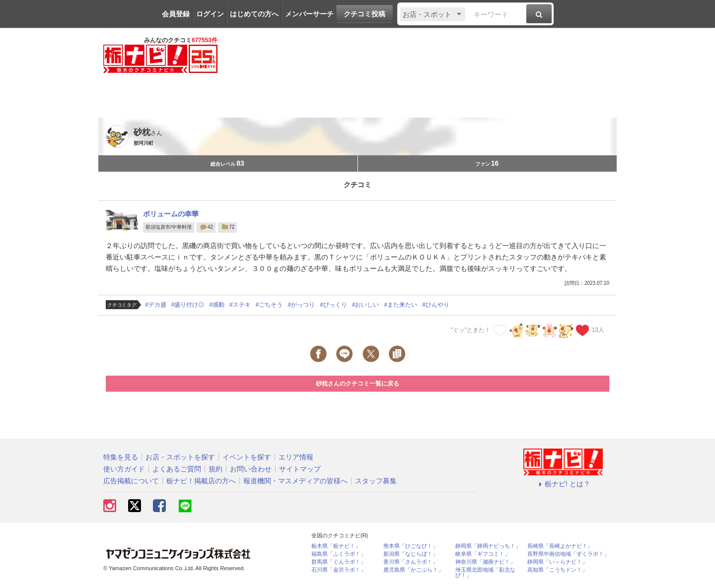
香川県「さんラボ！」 (411, 562)
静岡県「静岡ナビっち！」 (488, 546)
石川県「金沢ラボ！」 (339, 570)
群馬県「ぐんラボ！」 (339, 562)
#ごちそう (269, 305)
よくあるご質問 (177, 469)
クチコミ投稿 (364, 14)
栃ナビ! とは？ (563, 484)
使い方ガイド (124, 469)
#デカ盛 (156, 305)
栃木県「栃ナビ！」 (336, 546)
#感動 (217, 305)
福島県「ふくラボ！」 (339, 554)
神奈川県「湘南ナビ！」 (485, 562)
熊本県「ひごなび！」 (411, 546)
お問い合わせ (251, 469)
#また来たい (401, 305)
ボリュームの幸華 (171, 214)
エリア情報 (296, 457)
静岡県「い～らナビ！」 (557, 562)
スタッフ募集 (376, 481)
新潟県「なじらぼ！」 (411, 554)
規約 (215, 469)
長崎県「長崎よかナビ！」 (560, 546)
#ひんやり (436, 305)
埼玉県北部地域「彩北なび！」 (485, 573)
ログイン (210, 14)
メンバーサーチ (309, 14)
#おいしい (366, 305)
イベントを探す (247, 457)
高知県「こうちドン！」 (557, 570)
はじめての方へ (254, 14)
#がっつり (301, 305)
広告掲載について (131, 481)
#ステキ (240, 305)
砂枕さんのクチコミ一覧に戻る (357, 384)
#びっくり (333, 305)
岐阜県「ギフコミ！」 (483, 554)
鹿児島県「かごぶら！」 (413, 570)
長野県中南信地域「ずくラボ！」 (568, 554)
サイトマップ (300, 469)
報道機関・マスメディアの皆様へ (295, 481)
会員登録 (176, 14)
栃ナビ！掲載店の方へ (201, 481)
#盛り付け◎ (188, 305)
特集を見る (121, 457)
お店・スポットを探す (180, 457)
